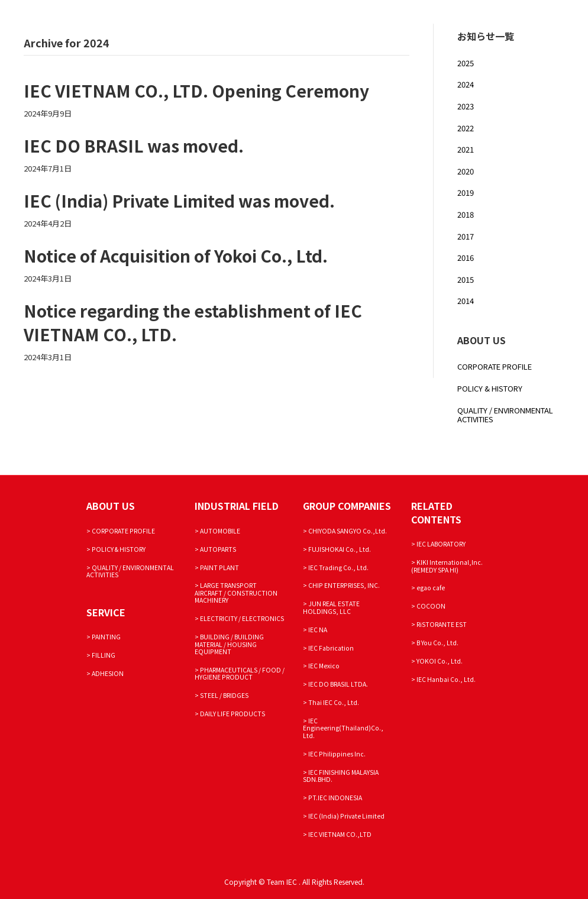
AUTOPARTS (218, 549)
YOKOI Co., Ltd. (440, 661)
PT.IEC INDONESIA (335, 798)
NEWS (225, 62)
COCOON (431, 606)
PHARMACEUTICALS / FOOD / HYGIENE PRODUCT (240, 673)
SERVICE (325, 24)
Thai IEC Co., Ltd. (334, 702)
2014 (466, 301)
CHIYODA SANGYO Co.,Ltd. (348, 531)
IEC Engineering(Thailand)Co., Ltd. (343, 728)
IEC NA (318, 630)
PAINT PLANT (219, 567)
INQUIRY (264, 62)
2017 (466, 236)
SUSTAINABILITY (531, 24)
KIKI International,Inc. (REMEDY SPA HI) (447, 566)
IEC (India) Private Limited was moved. (179, 201)
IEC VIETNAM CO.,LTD (340, 834)
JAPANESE (311, 62)
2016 (466, 258)
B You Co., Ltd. (437, 643)
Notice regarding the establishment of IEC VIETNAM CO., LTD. (193, 322)
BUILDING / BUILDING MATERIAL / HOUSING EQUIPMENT (229, 644)
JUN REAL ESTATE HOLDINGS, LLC (331, 607)
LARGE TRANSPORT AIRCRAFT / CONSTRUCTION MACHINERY (236, 593)
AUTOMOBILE (220, 531)
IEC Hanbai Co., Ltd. (446, 679)
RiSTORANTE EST (442, 624)
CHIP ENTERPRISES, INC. (344, 585)
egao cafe (431, 588)
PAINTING (106, 637)
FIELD (363, 24)
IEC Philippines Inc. (337, 754)
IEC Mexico (324, 666)
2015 (466, 279)
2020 (466, 171)
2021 (466, 149)
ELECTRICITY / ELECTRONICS (242, 618)
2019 (466, 193)
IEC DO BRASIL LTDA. (338, 684)
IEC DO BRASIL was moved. (134, 145)
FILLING (104, 655)
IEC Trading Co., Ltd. (338, 567)
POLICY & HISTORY (490, 388)
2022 (466, 128)
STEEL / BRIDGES (224, 695)
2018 (466, 214)
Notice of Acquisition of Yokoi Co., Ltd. (176, 256)
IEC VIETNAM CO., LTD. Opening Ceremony (196, 90)
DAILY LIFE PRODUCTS (232, 714)
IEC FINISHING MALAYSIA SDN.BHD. (341, 776)
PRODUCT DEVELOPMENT (436, 24)
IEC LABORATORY (441, 544)
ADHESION (108, 673)
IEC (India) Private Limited (346, 816)
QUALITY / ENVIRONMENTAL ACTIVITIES (505, 415)
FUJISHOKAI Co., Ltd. (340, 549)
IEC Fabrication (331, 648)
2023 (466, 106)
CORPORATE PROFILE (255, 24)
